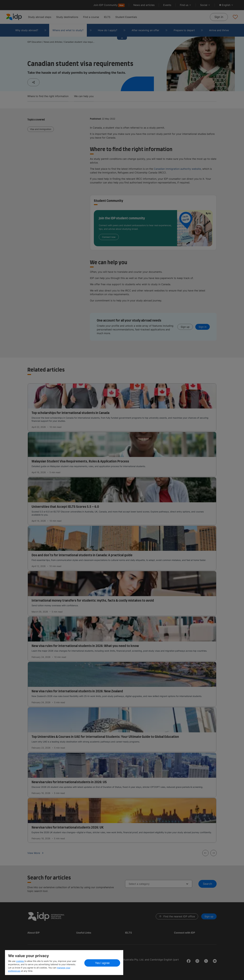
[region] (64, 963)
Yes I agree (102, 963)
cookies (20, 961)
